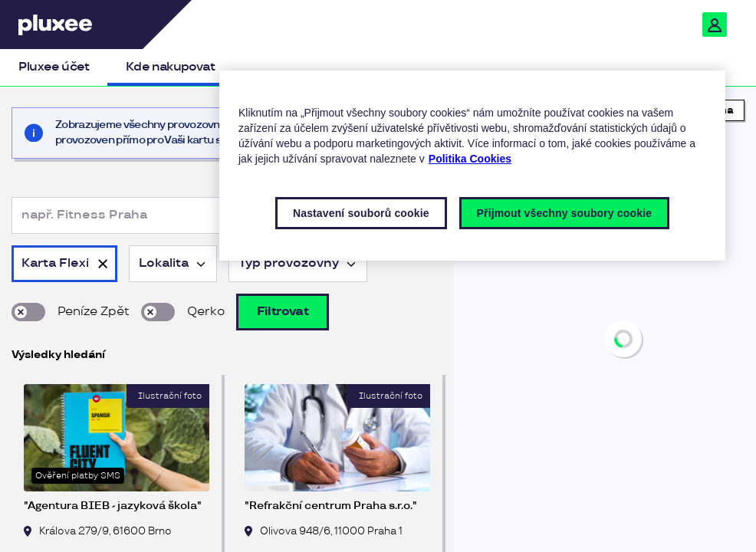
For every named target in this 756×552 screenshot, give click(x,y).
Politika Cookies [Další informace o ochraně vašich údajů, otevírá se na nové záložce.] (470, 159)
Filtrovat (283, 312)
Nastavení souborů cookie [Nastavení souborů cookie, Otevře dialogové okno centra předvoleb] (361, 213)
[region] (605, 320)
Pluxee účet (54, 67)
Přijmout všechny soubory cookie (564, 213)
